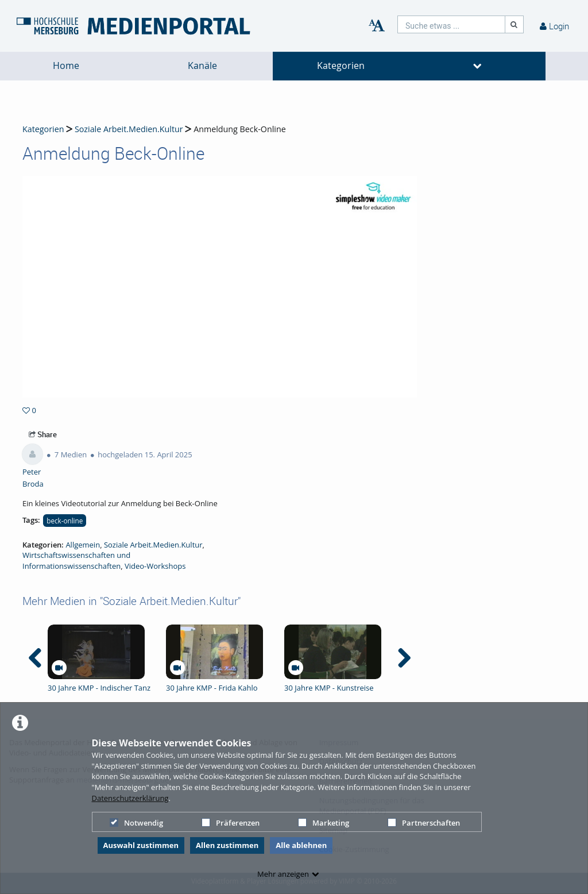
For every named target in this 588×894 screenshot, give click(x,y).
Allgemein (83, 545)
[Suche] (514, 24)
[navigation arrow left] (35, 658)
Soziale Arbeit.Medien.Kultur (129, 129)
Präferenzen (231, 823)
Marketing (324, 823)
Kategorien (341, 66)
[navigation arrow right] (404, 658)
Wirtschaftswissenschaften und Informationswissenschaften (76, 560)
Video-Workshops (155, 566)
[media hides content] (478, 66)
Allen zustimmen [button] (227, 845)
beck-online (65, 521)
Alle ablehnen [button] (301, 845)
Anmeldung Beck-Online (240, 129)
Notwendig (136, 823)
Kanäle (202, 66)
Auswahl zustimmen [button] (141, 845)
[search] (451, 24)
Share (43, 434)
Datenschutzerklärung (130, 798)
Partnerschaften (424, 823)
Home (66, 66)
